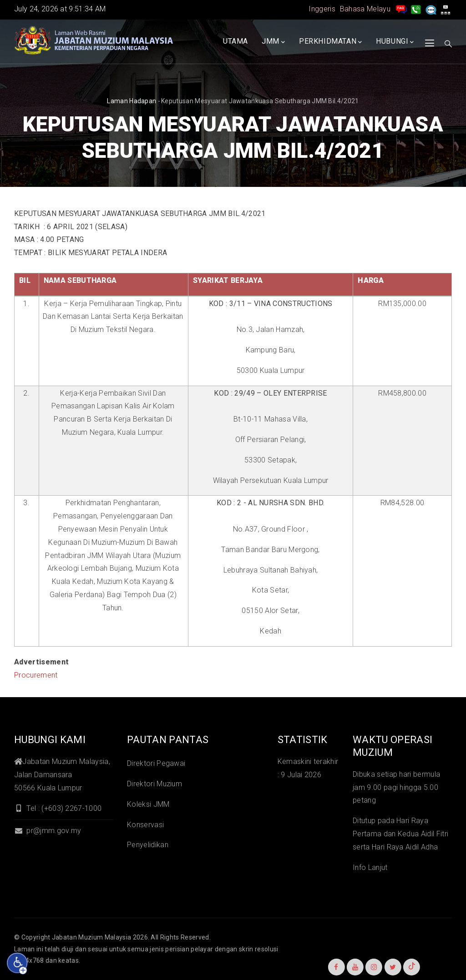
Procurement (36, 675)
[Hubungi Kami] (416, 9)
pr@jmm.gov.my (48, 831)
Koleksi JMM (148, 804)
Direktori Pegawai (156, 763)
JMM (273, 42)
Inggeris (322, 9)
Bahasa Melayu (365, 9)
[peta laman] (446, 9)
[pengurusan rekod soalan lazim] (401, 9)
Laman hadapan (132, 101)
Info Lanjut (370, 867)
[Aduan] (431, 9)
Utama (236, 41)
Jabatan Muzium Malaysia (91, 937)
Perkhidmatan (331, 42)
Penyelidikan (148, 845)
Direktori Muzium (154, 784)
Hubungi (395, 42)
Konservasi (145, 825)
